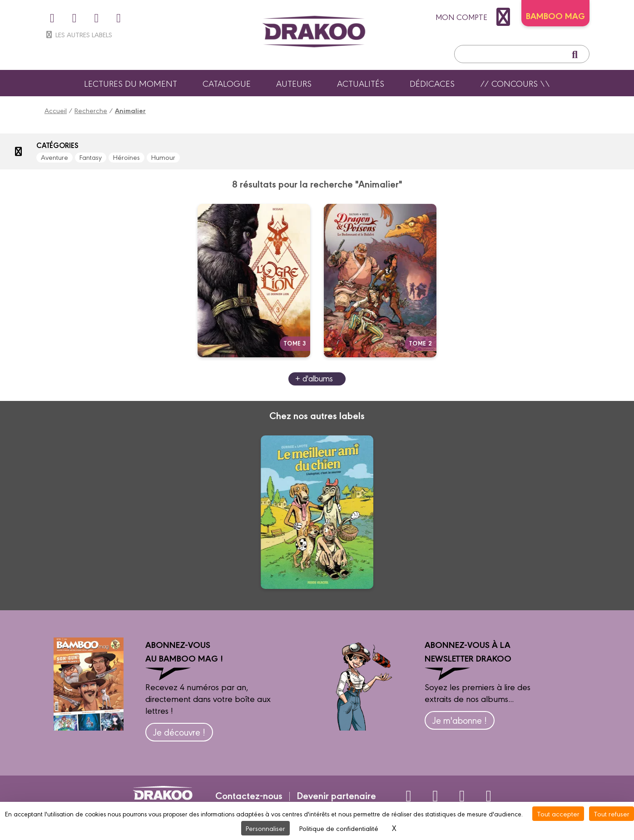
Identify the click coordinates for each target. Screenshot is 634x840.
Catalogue (227, 83)
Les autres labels (78, 34)
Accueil (56, 110)
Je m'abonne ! (460, 720)
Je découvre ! (179, 732)
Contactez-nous (249, 795)
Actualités (361, 83)
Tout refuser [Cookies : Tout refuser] (612, 813)
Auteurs (294, 83)
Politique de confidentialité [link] (339, 828)
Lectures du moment (131, 83)
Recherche (91, 110)
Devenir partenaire (336, 795)
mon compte (475, 17)
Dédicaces (432, 83)
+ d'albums (314, 378)
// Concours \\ (515, 83)
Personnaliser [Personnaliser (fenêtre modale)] (265, 828)
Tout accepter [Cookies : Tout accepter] (558, 813)
